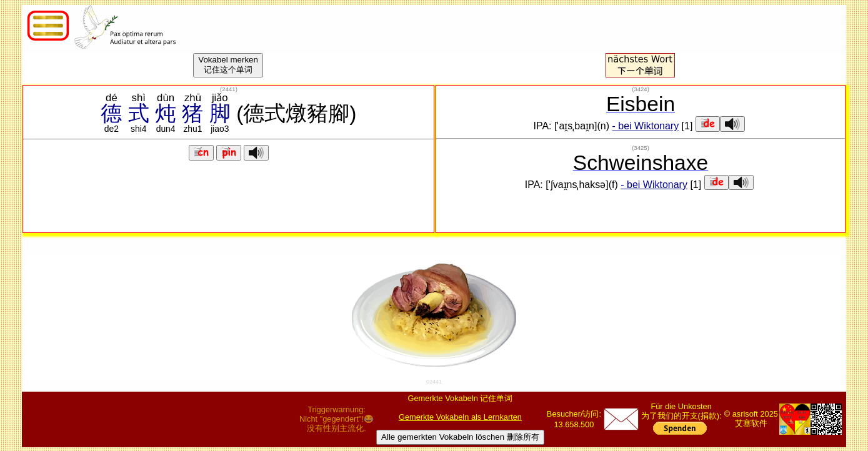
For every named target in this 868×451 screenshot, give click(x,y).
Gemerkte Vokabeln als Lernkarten (460, 417)
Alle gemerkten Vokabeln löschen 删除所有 (460, 437)
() (229, 89)
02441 (434, 382)
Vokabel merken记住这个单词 (228, 65)
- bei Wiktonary (645, 126)
